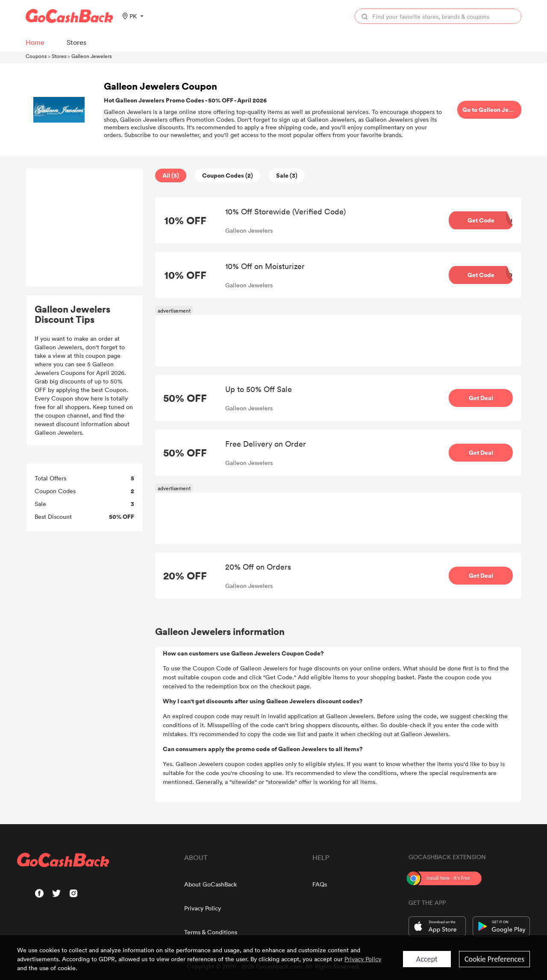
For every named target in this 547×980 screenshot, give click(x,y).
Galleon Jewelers (91, 56)
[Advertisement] (85, 228)
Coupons (36, 56)
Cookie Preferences (494, 959)
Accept (427, 959)
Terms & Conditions (211, 932)
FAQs (320, 884)
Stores (59, 56)
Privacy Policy (203, 908)
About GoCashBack (210, 884)
